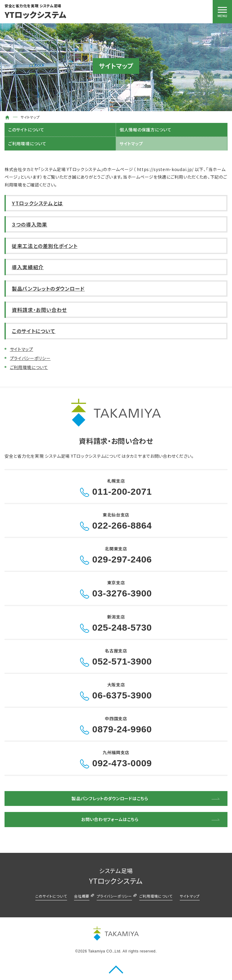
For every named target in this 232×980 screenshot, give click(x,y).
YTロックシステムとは (37, 203)
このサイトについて (26, 130)
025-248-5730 (122, 627)
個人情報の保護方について (145, 130)
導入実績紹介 (28, 267)
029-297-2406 (122, 559)
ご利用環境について (27, 144)
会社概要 (82, 896)
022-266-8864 (122, 525)
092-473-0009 (122, 763)
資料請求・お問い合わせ (39, 310)
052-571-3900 (122, 661)
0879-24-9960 (122, 729)
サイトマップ (131, 144)
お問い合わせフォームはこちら (110, 819)
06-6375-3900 (122, 695)
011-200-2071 (122, 492)
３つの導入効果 (29, 224)
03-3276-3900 (122, 593)
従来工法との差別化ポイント (45, 246)
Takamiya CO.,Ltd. (105, 951)
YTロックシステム (35, 14)
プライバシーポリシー (30, 358)
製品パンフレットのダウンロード (48, 289)
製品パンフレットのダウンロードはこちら (110, 798)
